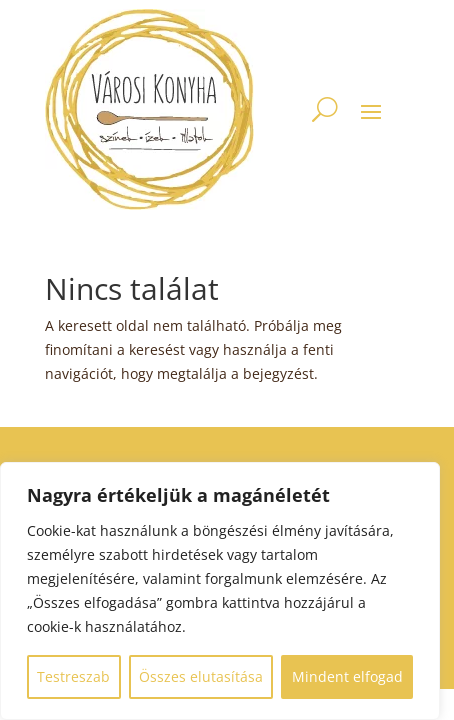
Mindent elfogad (347, 676)
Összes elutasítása (201, 676)
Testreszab (73, 676)
